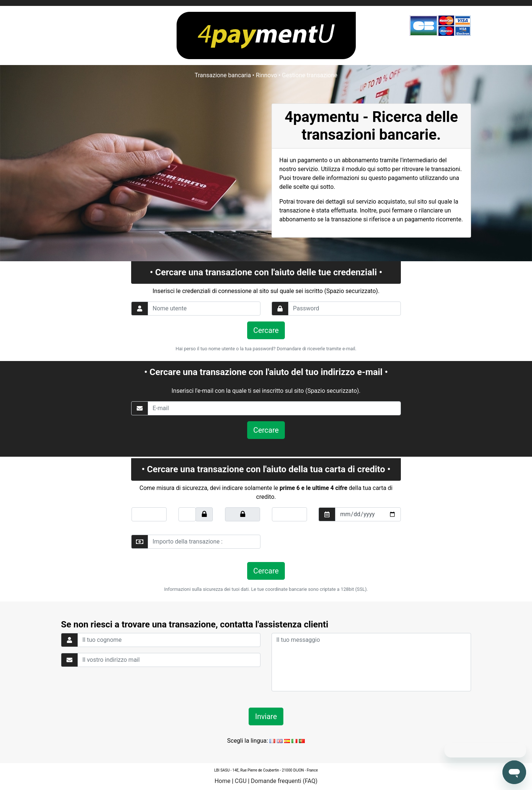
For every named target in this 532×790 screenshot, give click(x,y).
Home (223, 781)
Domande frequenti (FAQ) (284, 781)
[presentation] (322, 542)
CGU (241, 781)
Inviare (266, 716)
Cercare (266, 330)
